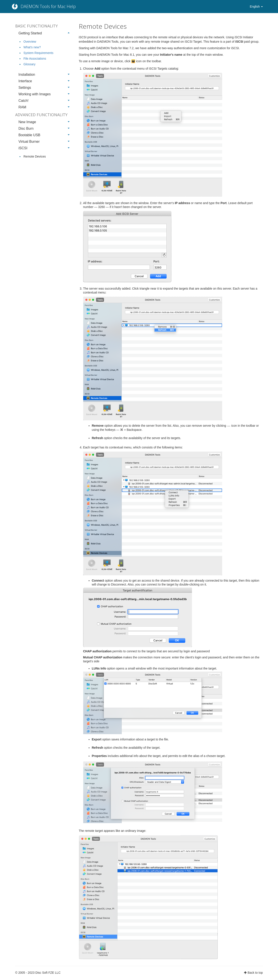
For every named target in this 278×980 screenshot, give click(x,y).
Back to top (255, 973)
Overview (30, 42)
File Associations (35, 59)
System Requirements (38, 53)
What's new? (32, 47)
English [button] (256, 7)
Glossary (29, 64)
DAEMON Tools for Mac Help (48, 6)
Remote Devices (35, 156)
